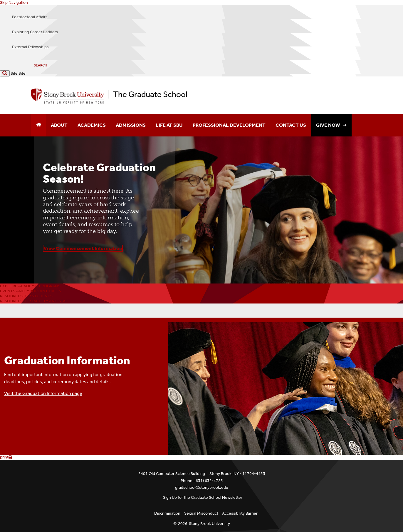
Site (14, 73)
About (59, 125)
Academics (92, 125)
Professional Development (229, 125)
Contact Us (291, 125)
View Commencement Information (83, 248)
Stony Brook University (209, 524)
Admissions (131, 125)
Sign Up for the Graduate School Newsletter (203, 497)
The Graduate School (150, 94)
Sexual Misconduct (201, 513)
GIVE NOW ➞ (331, 125)
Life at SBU (169, 125)
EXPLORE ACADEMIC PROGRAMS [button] (30, 286)
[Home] (38, 125)
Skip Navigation (14, 2)
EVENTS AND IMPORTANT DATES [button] (31, 291)
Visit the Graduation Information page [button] (43, 393)
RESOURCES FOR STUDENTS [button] (26, 296)
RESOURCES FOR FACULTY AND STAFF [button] (35, 301)
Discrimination (167, 513)
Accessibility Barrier (240, 513)
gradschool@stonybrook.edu (202, 487)
